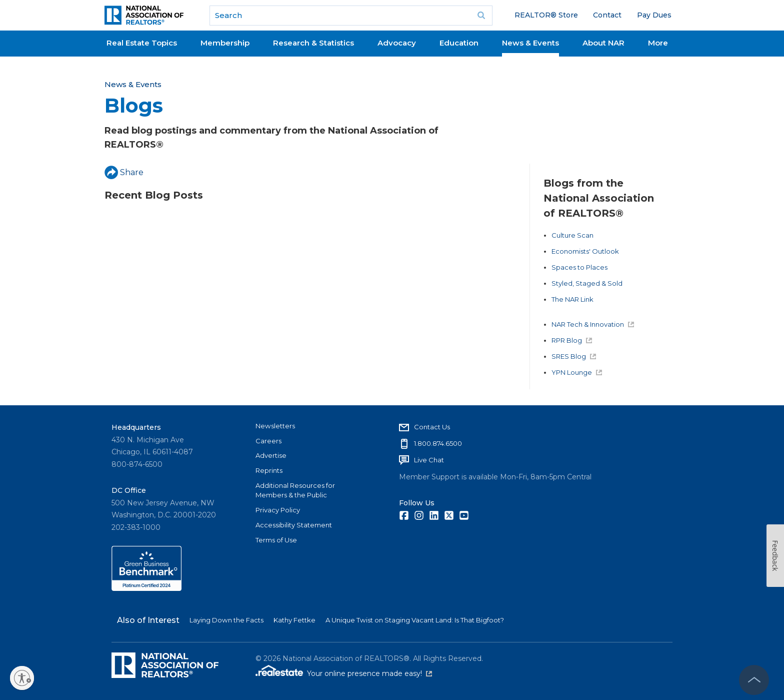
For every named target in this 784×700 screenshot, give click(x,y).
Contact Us (432, 427)
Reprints (269, 470)
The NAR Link (572, 299)
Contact (607, 15)
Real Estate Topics (142, 43)
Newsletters (275, 426)
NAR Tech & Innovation (593, 324)
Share (124, 172)
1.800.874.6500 (438, 443)
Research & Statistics (313, 43)
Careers (268, 441)
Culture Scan (572, 235)
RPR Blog (572, 340)
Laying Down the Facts (226, 620)
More (658, 43)
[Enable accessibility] (22, 678)
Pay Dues (654, 15)
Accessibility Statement (294, 525)
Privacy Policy (278, 510)
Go (481, 16)
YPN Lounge (577, 372)
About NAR (603, 43)
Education (459, 43)
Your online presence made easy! (369, 673)
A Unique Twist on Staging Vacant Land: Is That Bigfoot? (415, 620)
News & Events (530, 43)
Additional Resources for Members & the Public (295, 490)
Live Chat (429, 460)
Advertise (271, 455)
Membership (225, 43)
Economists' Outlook (585, 251)
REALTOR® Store (546, 15)
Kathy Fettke (294, 620)
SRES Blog (574, 356)
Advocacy (397, 43)
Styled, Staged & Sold (587, 283)
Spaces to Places (579, 267)
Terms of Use (276, 540)
